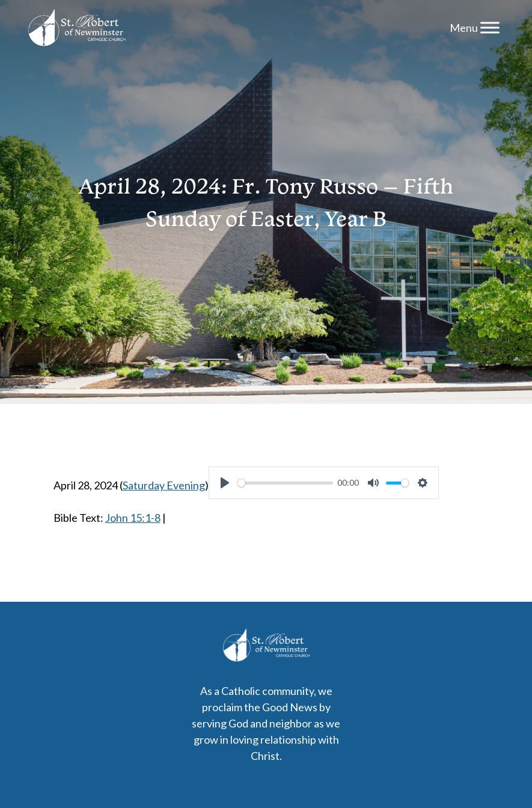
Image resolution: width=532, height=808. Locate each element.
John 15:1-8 (133, 518)
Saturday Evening (164, 485)
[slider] (285, 483)
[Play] (225, 483)
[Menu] (490, 27)
